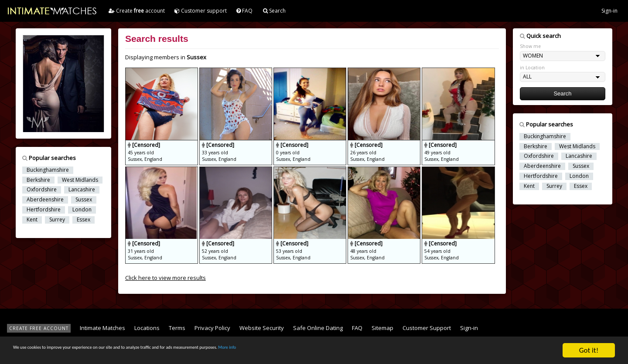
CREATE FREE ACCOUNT (39, 328)
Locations (147, 328)
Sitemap (382, 328)
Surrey (57, 220)
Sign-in (609, 11)
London (82, 210)
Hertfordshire (44, 210)
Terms (177, 328)
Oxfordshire (42, 190)
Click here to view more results (166, 278)
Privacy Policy (212, 328)
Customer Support (427, 328)
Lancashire (82, 190)
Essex (84, 220)
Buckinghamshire (48, 170)
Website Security (262, 328)
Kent (32, 220)
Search (274, 11)
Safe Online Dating (318, 328)
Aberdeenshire (45, 200)
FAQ (244, 11)
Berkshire (38, 180)
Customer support (201, 11)
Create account (137, 11)
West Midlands (80, 180)
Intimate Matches (102, 328)
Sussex (84, 200)
